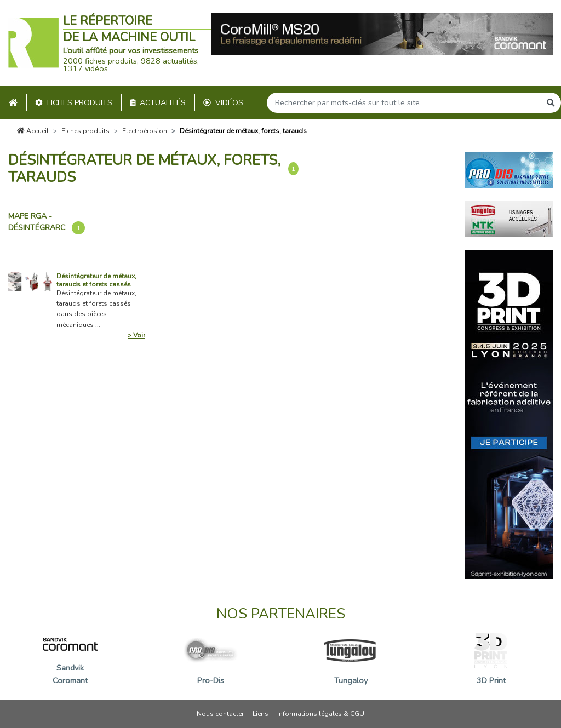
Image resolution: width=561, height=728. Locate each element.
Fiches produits (74, 103)
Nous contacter (220, 714)
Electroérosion (145, 131)
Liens (261, 714)
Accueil (33, 131)
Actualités (158, 103)
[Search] (404, 103)
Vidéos (223, 103)
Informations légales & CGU (321, 714)
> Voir (136, 335)
